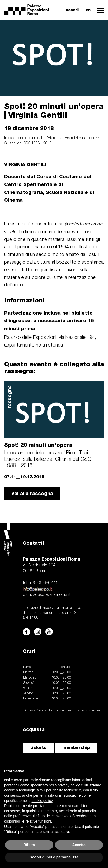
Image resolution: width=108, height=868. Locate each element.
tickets (38, 748)
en (88, 10)
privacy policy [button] (69, 785)
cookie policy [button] (42, 801)
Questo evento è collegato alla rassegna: (54, 367)
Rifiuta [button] (29, 845)
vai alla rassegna (32, 493)
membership (76, 748)
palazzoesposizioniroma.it (47, 595)
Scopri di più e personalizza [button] (54, 857)
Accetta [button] (79, 845)
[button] (99, 10)
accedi (72, 10)
